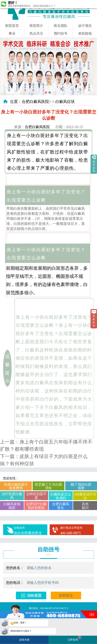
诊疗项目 (85, 26)
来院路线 (85, 33)
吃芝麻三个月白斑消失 (48, 486)
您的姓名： (15, 568)
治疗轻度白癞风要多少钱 (12, 496)
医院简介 (36, 26)
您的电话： (15, 583)
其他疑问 (85, 506)
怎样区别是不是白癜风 (36, 496)
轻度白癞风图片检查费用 (16, 486)
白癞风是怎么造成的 (61, 496)
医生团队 (61, 26)
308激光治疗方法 (85, 496)
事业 (12, 33)
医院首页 (12, 26)
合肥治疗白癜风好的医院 (36, 506)
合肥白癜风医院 (35, 102)
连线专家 (24, 640)
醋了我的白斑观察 (81, 486)
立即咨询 (74, 638)
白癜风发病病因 (12, 506)
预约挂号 (61, 33)
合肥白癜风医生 (61, 506)
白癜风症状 (65, 102)
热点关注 (36, 33)
